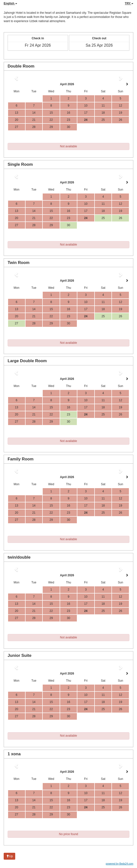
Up (9, 856)
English (10, 3)
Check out (99, 38)
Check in (38, 38)
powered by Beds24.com (120, 864)
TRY (129, 3)
